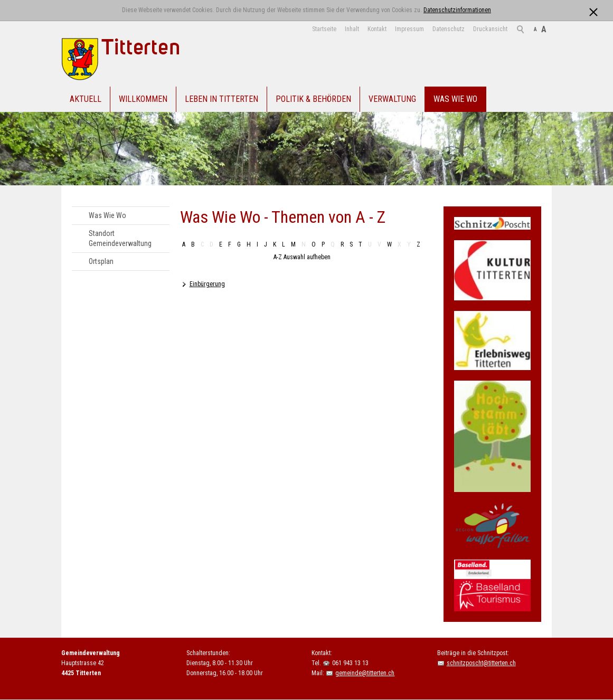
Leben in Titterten (221, 99)
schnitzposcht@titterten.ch (481, 663)
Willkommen (143, 99)
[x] (593, 10)
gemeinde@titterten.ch (365, 673)
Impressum (409, 29)
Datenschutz (449, 29)
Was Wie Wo (455, 99)
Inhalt (352, 29)
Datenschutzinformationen (457, 10)
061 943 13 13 (350, 663)
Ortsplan (101, 261)
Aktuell (86, 99)
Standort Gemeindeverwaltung (120, 238)
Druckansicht (490, 29)
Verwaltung (392, 99)
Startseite (324, 29)
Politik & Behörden (313, 99)
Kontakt (377, 29)
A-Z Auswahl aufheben (302, 257)
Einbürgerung (207, 284)
